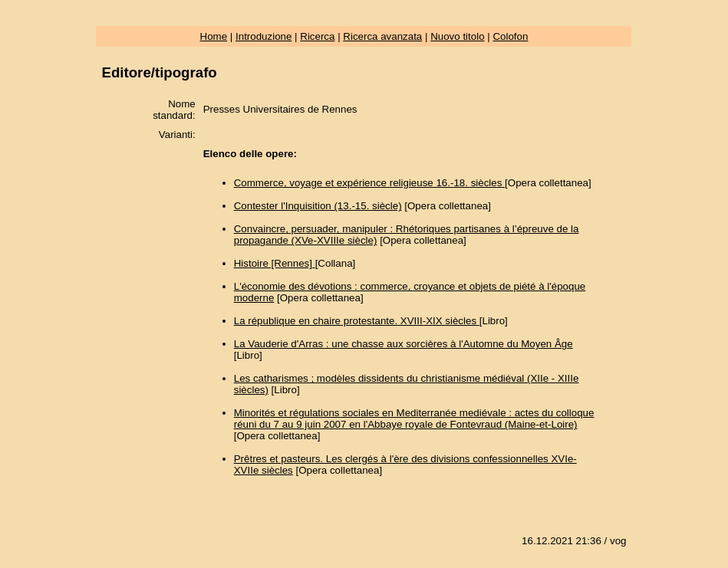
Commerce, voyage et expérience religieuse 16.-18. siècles (369, 183)
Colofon (510, 36)
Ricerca (317, 36)
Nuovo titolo (457, 36)
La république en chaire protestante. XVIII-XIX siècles (357, 321)
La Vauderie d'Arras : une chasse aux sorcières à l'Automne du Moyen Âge (404, 344)
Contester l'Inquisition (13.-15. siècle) (318, 206)
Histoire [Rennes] (275, 263)
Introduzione (264, 36)
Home (214, 36)
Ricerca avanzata (382, 36)
